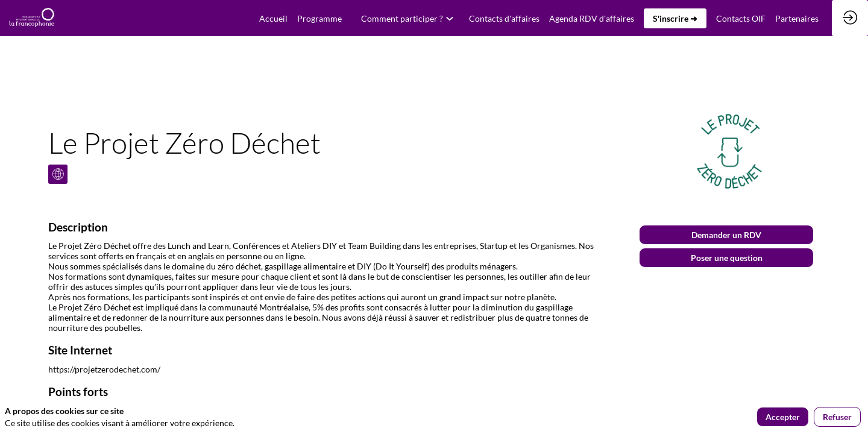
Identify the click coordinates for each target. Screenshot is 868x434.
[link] (319, 18)
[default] (273, 18)
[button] (675, 18)
